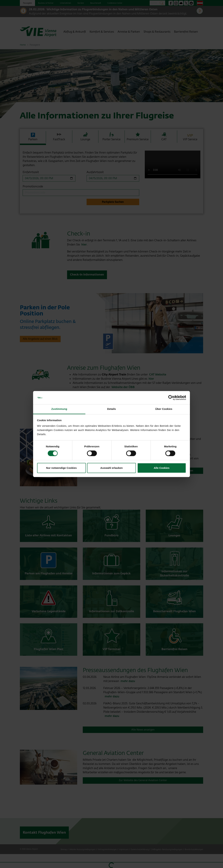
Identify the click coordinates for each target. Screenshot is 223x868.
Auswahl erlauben (111, 468)
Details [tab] (111, 409)
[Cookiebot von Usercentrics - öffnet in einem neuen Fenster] (171, 398)
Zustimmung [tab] (59, 409)
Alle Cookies (162, 468)
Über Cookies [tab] (164, 409)
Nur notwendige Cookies (61, 468)
